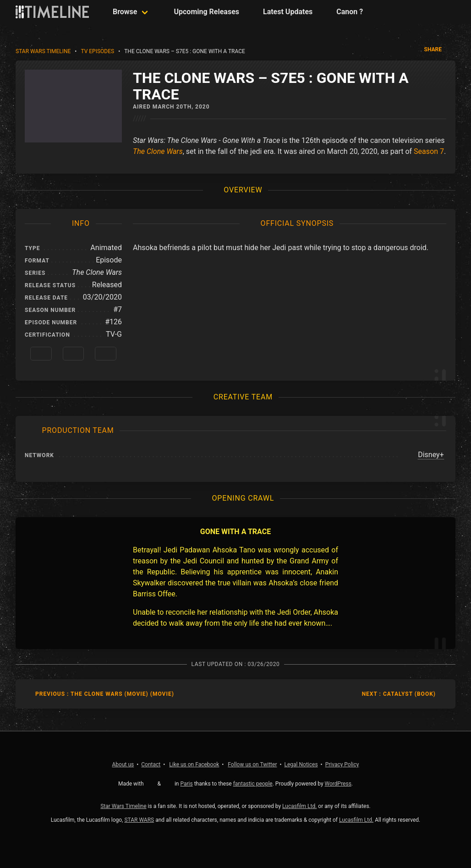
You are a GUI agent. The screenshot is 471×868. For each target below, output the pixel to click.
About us (123, 764)
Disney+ (431, 455)
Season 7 (429, 151)
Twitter (252, 764)
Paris (186, 784)
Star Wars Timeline (43, 51)
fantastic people (253, 784)
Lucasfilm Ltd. (299, 806)
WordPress (338, 784)
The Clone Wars (158, 151)
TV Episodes (97, 51)
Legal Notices (301, 764)
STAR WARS (139, 820)
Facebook (194, 764)
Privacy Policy (342, 764)
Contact (151, 764)
